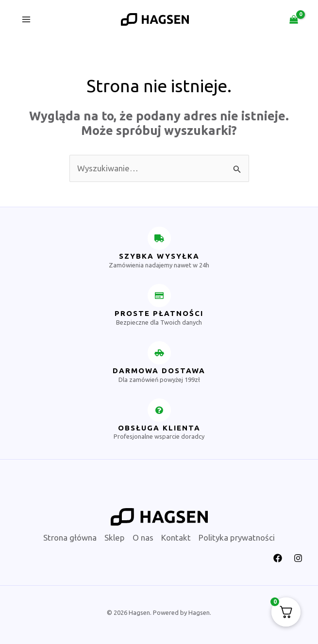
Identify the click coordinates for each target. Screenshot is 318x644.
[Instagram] (298, 558)
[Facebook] (278, 558)
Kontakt (176, 537)
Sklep (115, 537)
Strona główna (70, 537)
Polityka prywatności (237, 537)
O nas (143, 537)
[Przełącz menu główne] (26, 19)
